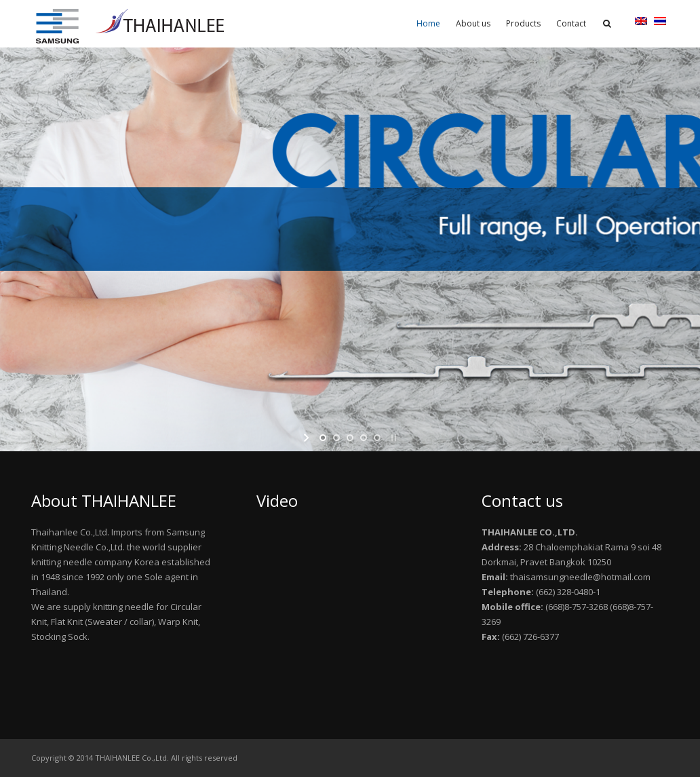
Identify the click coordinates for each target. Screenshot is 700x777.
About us (473, 23)
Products (523, 23)
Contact (571, 23)
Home (428, 23)
